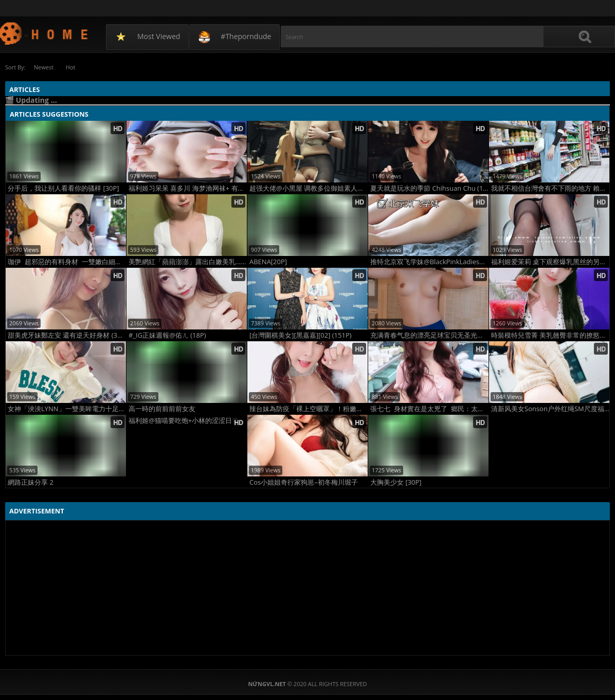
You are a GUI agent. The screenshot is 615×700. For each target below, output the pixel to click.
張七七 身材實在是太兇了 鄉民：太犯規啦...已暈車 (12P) (429, 409)
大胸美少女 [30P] (396, 482)
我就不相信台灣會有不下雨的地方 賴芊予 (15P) (550, 188)
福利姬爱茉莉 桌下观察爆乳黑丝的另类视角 (550, 262)
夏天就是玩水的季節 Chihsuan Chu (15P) (429, 188)
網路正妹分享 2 (31, 482)
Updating (44, 33)
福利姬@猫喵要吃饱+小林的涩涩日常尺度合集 (188, 421)
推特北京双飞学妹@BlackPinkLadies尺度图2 (429, 262)
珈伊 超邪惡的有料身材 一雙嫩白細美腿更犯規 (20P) (67, 262)
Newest (44, 67)
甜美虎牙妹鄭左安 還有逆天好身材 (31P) (67, 335)
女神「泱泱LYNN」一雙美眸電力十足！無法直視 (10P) (67, 409)
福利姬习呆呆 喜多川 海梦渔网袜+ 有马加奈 (188, 188)
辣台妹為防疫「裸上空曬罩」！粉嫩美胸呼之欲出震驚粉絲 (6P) (309, 409)
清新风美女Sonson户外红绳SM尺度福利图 (550, 409)
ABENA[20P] (268, 262)
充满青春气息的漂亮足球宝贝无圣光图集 (429, 335)
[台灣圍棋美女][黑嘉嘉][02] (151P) (301, 335)
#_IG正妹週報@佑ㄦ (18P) (167, 335)
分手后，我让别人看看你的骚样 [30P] (64, 188)
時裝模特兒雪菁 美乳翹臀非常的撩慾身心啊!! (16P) (550, 335)
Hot (72, 67)
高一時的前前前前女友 (162, 409)
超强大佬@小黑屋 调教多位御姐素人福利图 (309, 188)
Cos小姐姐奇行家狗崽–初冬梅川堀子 (304, 482)
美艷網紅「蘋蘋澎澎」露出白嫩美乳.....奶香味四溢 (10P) (188, 262)
